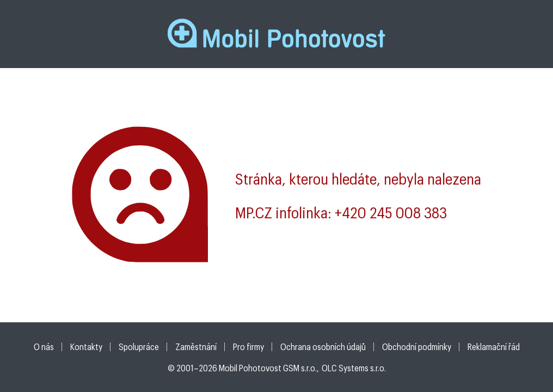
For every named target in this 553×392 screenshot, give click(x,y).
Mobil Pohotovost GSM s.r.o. (268, 368)
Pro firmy (248, 347)
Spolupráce (139, 347)
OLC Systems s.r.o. (354, 368)
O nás (44, 347)
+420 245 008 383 (391, 212)
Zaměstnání (196, 347)
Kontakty (86, 347)
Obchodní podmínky (417, 347)
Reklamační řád (494, 347)
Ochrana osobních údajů (323, 347)
